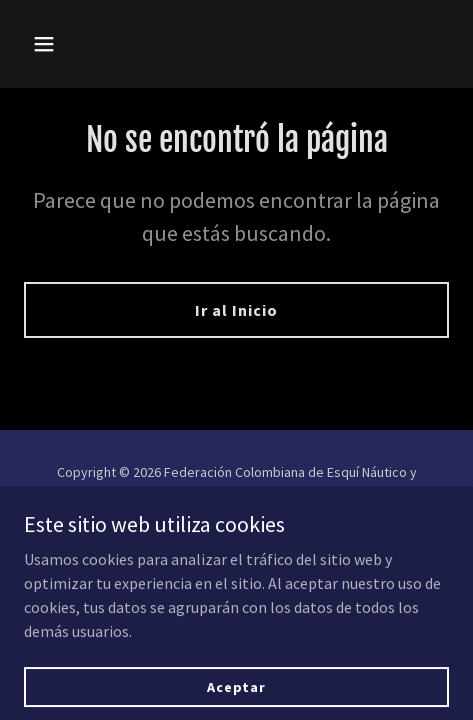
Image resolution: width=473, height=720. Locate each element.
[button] (72, 44)
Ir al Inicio (236, 310)
